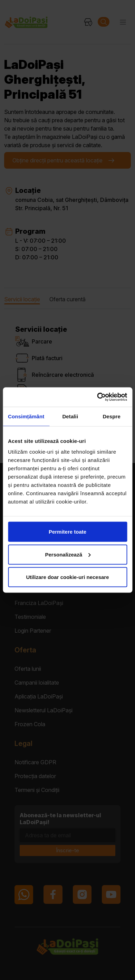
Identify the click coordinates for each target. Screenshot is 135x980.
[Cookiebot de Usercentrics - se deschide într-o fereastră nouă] (97, 397)
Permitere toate (67, 532)
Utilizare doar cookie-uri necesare (67, 577)
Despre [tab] (111, 416)
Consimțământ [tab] (26, 416)
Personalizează (68, 554)
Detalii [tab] (70, 416)
